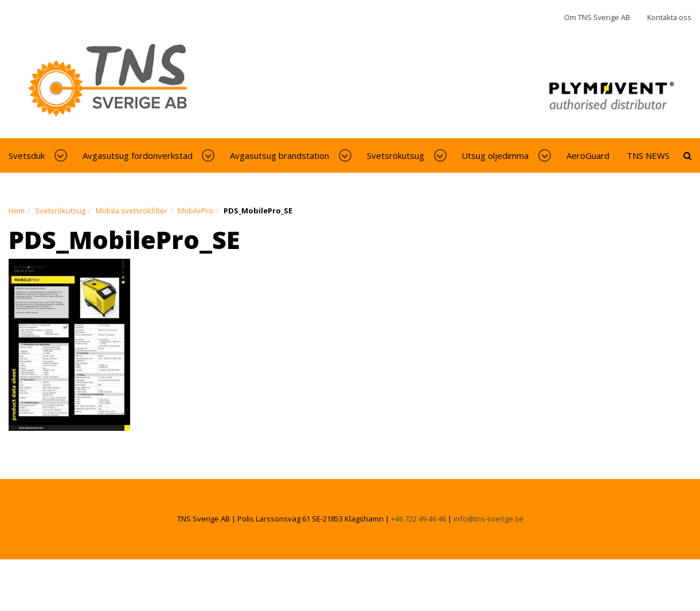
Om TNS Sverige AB (597, 17)
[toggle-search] (687, 155)
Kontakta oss (669, 17)
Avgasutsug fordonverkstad (138, 155)
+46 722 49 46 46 (419, 519)
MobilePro (195, 211)
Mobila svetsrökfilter (132, 211)
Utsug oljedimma (495, 155)
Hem (17, 211)
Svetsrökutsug (396, 155)
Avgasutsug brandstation (279, 155)
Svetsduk (27, 155)
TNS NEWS (648, 155)
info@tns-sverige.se (488, 519)
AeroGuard (588, 155)
